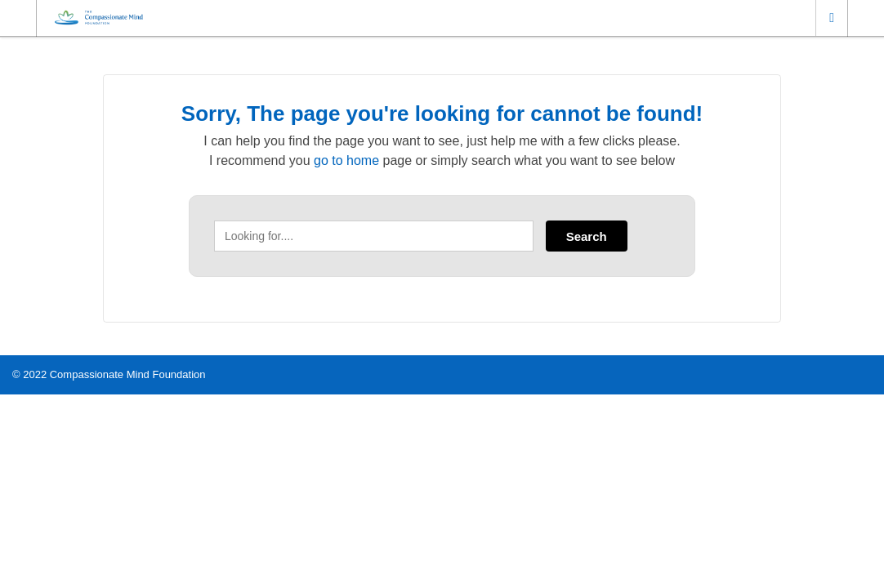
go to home (346, 160)
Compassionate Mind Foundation (128, 374)
